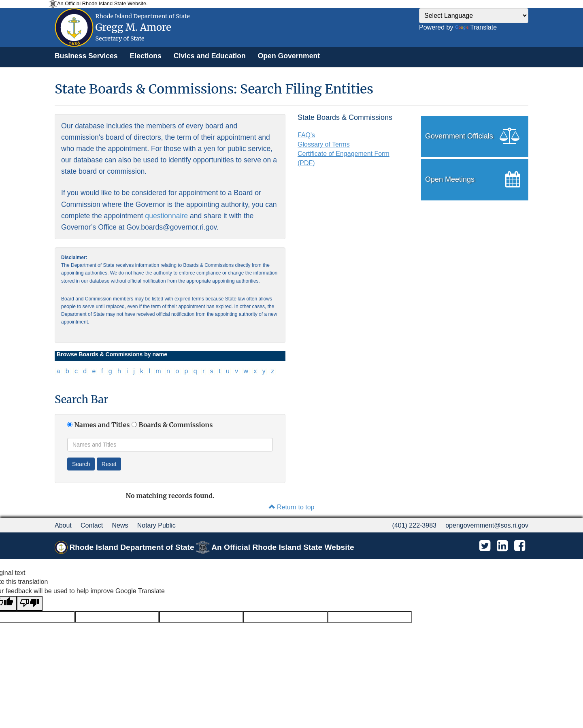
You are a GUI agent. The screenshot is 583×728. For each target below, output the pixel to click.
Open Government (289, 56)
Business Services (86, 56)
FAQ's (306, 135)
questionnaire (166, 216)
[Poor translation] (30, 603)
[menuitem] (86, 56)
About (63, 525)
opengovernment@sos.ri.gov (487, 525)
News (120, 525)
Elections (146, 56)
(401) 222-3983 (414, 525)
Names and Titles (102, 425)
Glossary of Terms (324, 144)
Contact (92, 525)
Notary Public (156, 525)
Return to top (292, 507)
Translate (476, 27)
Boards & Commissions (176, 425)
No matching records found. (170, 496)
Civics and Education (210, 56)
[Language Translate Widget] (474, 16)
